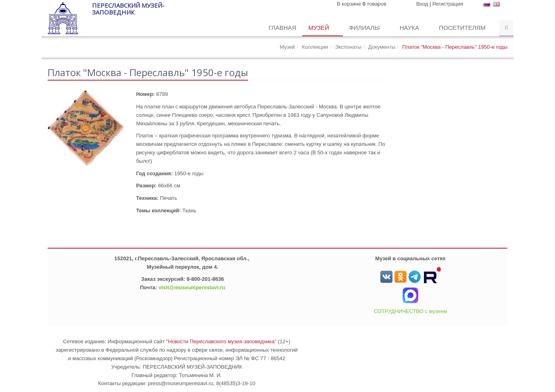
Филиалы (365, 28)
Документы (382, 47)
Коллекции (315, 47)
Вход (422, 4)
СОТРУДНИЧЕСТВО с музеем (411, 311)
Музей (319, 28)
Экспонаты (348, 47)
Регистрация (448, 4)
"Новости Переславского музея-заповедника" (221, 341)
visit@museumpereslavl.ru (192, 287)
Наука (410, 28)
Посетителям (463, 28)
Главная (283, 28)
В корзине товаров (362, 4)
